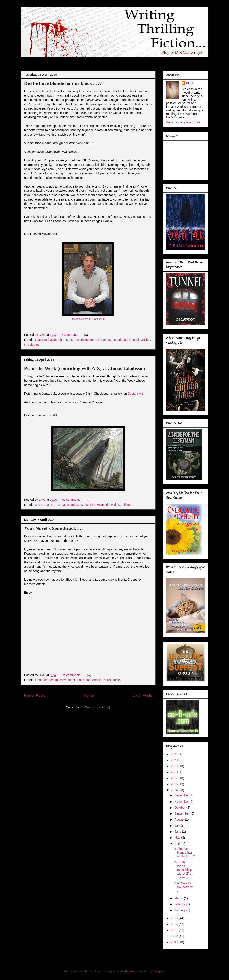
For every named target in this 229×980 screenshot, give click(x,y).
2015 (175, 784)
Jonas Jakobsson (70, 505)
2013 (175, 918)
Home (89, 695)
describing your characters (93, 340)
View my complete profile (183, 122)
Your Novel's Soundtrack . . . (54, 528)
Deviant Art (135, 394)
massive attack (65, 680)
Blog (28, 60)
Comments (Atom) (98, 707)
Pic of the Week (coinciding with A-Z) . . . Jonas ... (184, 870)
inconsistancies (140, 340)
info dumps (32, 345)
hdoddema (127, 971)
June (178, 832)
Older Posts (142, 695)
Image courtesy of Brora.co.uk (88, 319)
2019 (175, 766)
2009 (175, 942)
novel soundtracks (90, 680)
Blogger (159, 971)
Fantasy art (49, 505)
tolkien (126, 505)
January (180, 910)
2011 (175, 930)
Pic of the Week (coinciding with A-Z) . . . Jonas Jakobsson (85, 368)
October (180, 808)
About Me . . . (50, 60)
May (178, 838)
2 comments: (71, 335)
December (182, 795)
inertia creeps (44, 680)
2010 (175, 936)
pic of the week (94, 505)
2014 (175, 790)
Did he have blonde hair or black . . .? (63, 83)
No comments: (72, 500)
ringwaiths (113, 505)
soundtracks (112, 680)
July (178, 826)
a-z (37, 505)
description (120, 340)
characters (66, 340)
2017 (175, 778)
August (180, 819)
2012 (175, 924)
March (179, 898)
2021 (175, 754)
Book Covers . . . (154, 60)
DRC (189, 83)
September (182, 813)
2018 (175, 772)
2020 (175, 760)
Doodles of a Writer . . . (84, 60)
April (178, 844)
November (182, 802)
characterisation (46, 340)
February (181, 904)
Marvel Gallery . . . (122, 60)
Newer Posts (35, 695)
